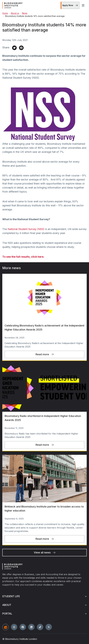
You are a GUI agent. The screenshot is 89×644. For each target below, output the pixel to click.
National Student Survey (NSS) (26, 229)
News (24, 13)
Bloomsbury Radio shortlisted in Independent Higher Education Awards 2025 (43, 418)
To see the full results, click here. (23, 257)
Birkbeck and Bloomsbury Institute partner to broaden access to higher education (44, 509)
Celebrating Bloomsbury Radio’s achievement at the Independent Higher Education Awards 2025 (44, 328)
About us (14, 13)
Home (5, 13)
